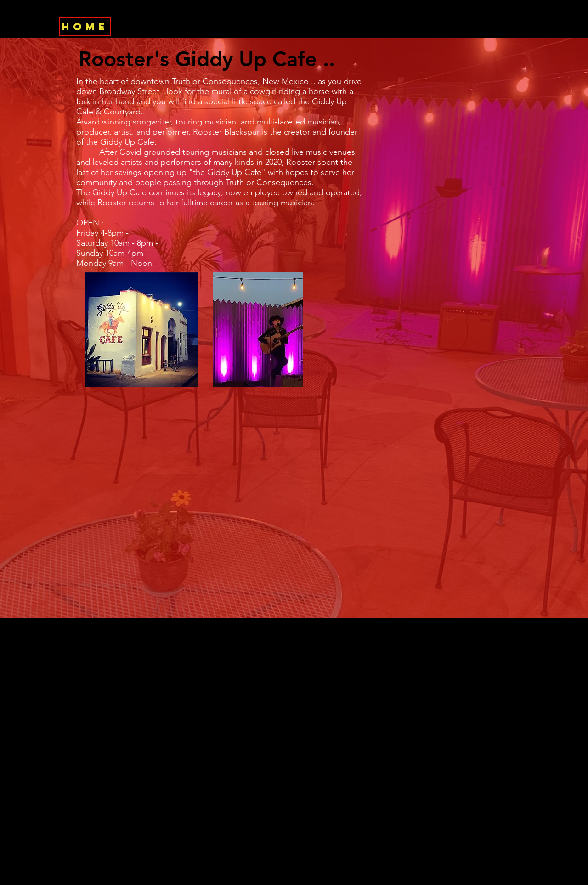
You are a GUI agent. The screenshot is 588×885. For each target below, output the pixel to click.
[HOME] (85, 27)
